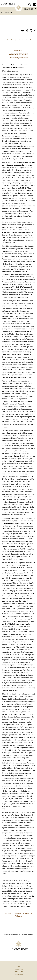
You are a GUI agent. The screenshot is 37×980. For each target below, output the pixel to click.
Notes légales (18, 969)
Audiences (5, 13)
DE (7, 40)
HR (23, 40)
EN (11, 40)
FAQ (19, 966)
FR (19, 40)
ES (15, 40)
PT (30, 40)
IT (26, 40)
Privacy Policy (18, 975)
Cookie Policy (18, 972)
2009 (11, 13)
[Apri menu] (34, 4)
